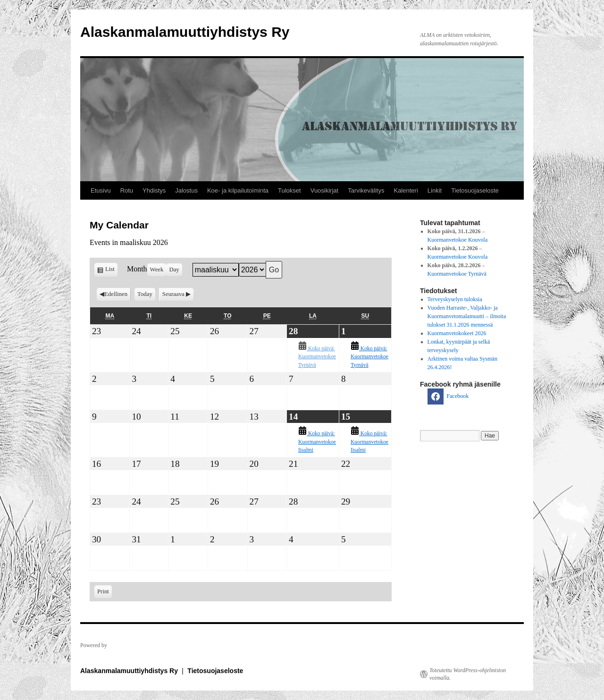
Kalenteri (406, 190)
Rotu (127, 190)
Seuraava (173, 294)
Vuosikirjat (324, 190)
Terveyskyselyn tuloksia (455, 299)
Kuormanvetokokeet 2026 (457, 333)
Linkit (435, 190)
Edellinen (116, 294)
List (111, 271)
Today (145, 294)
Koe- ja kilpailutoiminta (238, 190)
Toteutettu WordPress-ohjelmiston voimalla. (468, 674)
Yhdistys (154, 190)
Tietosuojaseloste (475, 190)
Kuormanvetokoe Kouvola (458, 240)
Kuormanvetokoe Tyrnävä (457, 274)
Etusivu (101, 190)
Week (157, 270)
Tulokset (289, 190)
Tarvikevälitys (366, 190)
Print (105, 591)
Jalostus (186, 190)
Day (174, 270)
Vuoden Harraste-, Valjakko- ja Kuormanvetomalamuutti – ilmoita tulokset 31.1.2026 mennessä (467, 316)
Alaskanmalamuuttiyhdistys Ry (185, 32)
